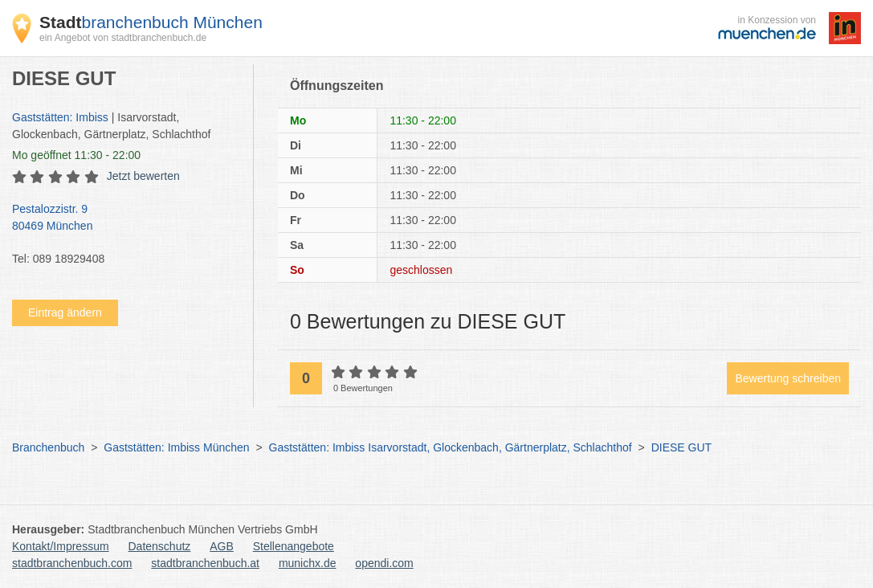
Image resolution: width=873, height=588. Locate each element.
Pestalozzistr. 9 (124, 218)
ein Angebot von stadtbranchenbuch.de (123, 38)
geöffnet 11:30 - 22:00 (76, 155)
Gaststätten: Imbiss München (176, 447)
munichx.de (308, 563)
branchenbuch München (151, 22)
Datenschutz (160, 546)
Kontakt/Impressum (61, 546)
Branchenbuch (48, 447)
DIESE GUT (681, 447)
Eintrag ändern (65, 312)
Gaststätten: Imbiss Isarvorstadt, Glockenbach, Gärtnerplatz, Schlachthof (451, 447)
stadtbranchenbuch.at (205, 563)
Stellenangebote (294, 546)
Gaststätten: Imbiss (60, 117)
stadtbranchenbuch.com (72, 563)
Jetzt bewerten (143, 176)
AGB (222, 546)
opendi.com (384, 563)
